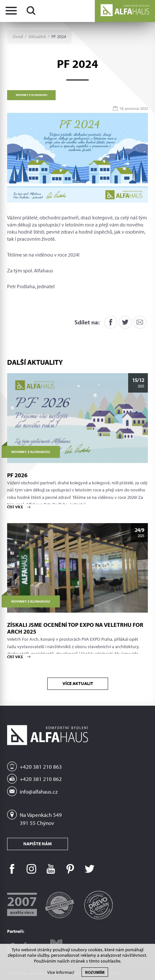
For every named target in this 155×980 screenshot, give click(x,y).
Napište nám (38, 844)
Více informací (61, 972)
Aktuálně (37, 37)
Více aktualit (77, 683)
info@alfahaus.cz (39, 791)
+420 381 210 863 (41, 767)
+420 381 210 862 (41, 779)
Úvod (18, 37)
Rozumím (95, 972)
